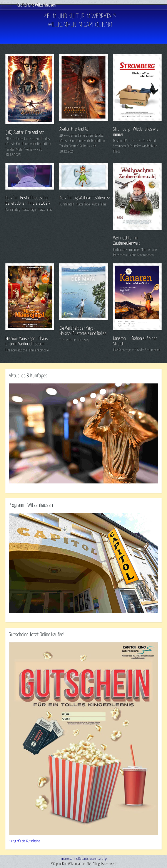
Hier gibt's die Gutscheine (24, 841)
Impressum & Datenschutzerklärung (84, 859)
